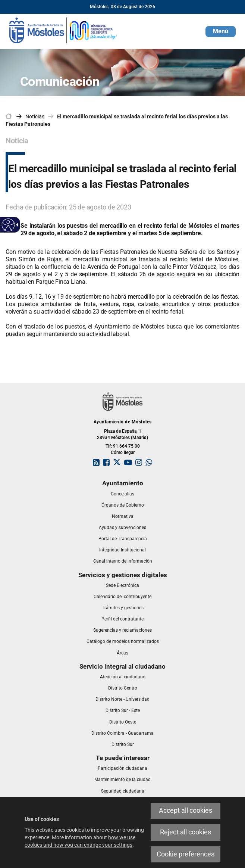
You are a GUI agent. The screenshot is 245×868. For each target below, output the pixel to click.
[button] (221, 32)
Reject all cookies (186, 832)
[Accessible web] (8, 225)
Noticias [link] (35, 116)
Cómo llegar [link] (123, 452)
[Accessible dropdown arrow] (16, 225)
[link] (63, 30)
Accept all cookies (186, 811)
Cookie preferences (186, 854)
